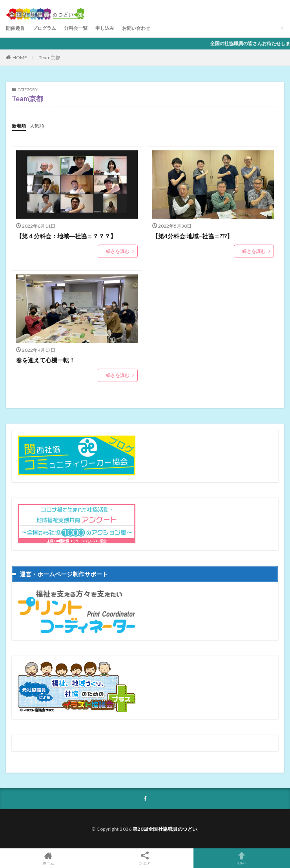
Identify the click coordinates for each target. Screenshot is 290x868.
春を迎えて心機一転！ (46, 360)
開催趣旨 (15, 28)
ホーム (48, 858)
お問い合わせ (136, 28)
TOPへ (242, 858)
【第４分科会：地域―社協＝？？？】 (66, 236)
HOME (20, 58)
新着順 (19, 126)
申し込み (105, 28)
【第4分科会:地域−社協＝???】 (192, 236)
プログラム (44, 28)
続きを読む (118, 251)
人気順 (37, 126)
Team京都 (49, 58)
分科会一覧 (76, 28)
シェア (145, 858)
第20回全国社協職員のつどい (165, 829)
